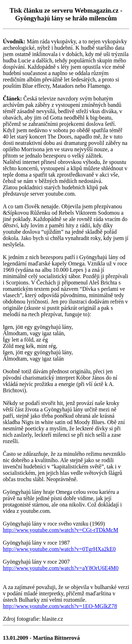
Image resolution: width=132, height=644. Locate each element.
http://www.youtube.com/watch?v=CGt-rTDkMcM (61, 530)
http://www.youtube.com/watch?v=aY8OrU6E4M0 (61, 568)
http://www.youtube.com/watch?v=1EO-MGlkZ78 (60, 606)
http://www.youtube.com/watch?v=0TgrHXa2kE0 (59, 549)
